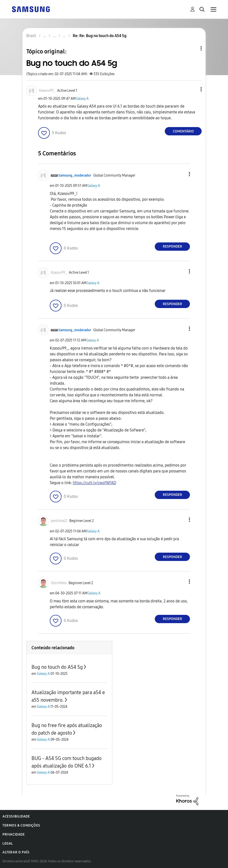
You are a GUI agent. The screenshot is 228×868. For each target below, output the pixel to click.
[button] (193, 89)
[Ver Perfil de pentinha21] (59, 521)
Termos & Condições (21, 825)
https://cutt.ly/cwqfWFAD (94, 483)
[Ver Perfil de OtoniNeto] (59, 583)
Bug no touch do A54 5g (57, 667)
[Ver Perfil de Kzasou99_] (47, 91)
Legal (8, 843)
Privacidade (14, 834)
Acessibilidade (16, 816)
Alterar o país (16, 852)
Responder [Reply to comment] (172, 246)
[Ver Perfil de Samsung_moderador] (75, 175)
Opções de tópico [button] (193, 48)
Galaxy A (82, 99)
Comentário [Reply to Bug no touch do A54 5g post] (183, 131)
